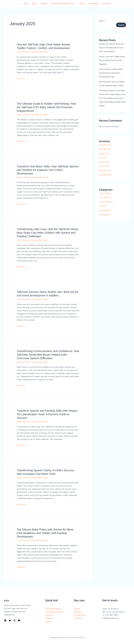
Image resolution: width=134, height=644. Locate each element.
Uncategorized (40, 52)
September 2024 (107, 186)
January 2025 (105, 178)
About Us (50, 615)
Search (102, 21)
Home (23, 4)
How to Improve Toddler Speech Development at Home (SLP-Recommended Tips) (112, 77)
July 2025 (103, 169)
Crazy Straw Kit (106, 209)
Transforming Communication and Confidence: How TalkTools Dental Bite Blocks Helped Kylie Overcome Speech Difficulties (48, 355)
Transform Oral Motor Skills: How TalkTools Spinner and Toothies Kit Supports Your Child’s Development (48, 170)
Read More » (22, 78)
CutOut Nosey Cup (107, 213)
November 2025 (106, 161)
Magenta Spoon (106, 222)
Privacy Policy (96, 4)
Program (43, 4)
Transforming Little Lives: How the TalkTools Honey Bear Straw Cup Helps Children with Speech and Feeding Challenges (48, 233)
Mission (77, 609)
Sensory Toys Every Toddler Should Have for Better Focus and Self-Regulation (112, 64)
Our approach (80, 615)
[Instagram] (14, 620)
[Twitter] (10, 620)
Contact (83, 4)
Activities (78, 618)
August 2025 (105, 165)
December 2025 (106, 156)
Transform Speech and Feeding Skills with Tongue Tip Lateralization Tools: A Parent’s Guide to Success (47, 414)
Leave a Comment (24, 52)
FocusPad (103, 217)
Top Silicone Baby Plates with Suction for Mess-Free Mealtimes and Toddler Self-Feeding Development (45, 533)
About (33, 4)
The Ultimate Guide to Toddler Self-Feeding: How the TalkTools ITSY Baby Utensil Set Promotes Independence (46, 107)
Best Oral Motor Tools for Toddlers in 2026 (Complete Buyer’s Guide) (111, 89)
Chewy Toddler (106, 205)
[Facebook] (5, 620)
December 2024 (106, 182)
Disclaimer (109, 4)
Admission (50, 618)
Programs (78, 612)
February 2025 (106, 173)
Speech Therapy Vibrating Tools (63, 4)
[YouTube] (19, 620)
